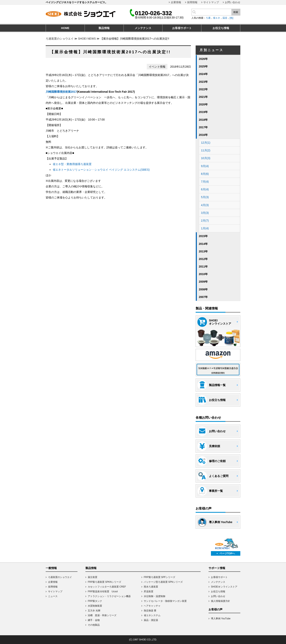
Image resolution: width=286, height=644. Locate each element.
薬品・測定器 (151, 620)
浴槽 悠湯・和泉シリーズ (102, 615)
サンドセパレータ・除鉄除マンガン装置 (165, 601)
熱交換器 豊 (150, 611)
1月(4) (205, 228)
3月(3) (205, 213)
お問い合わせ (233, 2)
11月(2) (206, 150)
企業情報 (176, 2)
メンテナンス (218, 582)
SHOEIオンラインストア (224, 587)
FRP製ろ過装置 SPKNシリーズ (104, 582)
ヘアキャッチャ (152, 606)
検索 (236, 12)
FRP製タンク (95, 601)
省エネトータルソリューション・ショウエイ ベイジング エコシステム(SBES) (101, 170)
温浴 (225, 18)
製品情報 (91, 568)
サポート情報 (217, 568)
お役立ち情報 (218, 591)
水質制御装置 (95, 606)
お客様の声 (215, 609)
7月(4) (205, 182)
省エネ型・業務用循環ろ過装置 (72, 164)
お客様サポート (219, 577)
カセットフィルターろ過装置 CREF (107, 587)
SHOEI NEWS (87, 39)
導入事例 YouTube (221, 619)
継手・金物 (94, 620)
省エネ (216, 18)
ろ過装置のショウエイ (60, 39)
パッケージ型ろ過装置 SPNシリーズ (163, 582)
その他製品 (94, 625)
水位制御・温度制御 (155, 596)
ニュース (53, 596)
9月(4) (205, 166)
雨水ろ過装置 (151, 587)
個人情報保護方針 (220, 601)
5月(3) (205, 197)
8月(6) (205, 174)
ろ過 (208, 18)
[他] (231, 18)
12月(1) (206, 143)
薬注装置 (93, 577)
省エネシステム (152, 615)
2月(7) (205, 221)
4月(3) (205, 205)
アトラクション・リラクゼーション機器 (109, 596)
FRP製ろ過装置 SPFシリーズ (160, 577)
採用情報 (192, 2)
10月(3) (206, 158)
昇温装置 (149, 591)
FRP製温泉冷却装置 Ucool (103, 591)
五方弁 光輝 (94, 611)
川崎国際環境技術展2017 (61, 92)
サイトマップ (211, 2)
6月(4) (205, 189)
